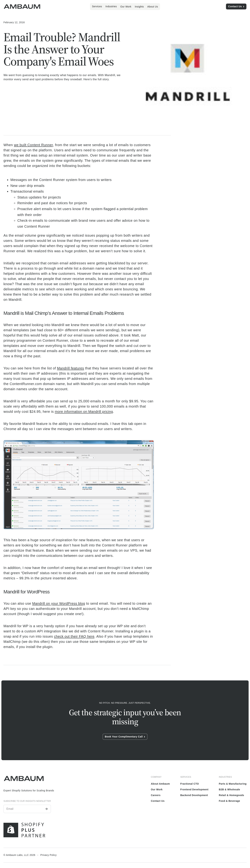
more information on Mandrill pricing (84, 412)
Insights (139, 7)
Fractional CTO (189, 784)
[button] (97, 7)
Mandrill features (70, 368)
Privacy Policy (48, 855)
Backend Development (194, 795)
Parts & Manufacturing (233, 784)
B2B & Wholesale (230, 789)
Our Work (126, 7)
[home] (22, 7)
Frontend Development (194, 789)
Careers (156, 795)
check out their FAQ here (74, 636)
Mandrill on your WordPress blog (59, 603)
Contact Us (158, 801)
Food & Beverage (230, 801)
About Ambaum (160, 784)
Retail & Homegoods (232, 795)
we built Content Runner (33, 145)
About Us (153, 7)
